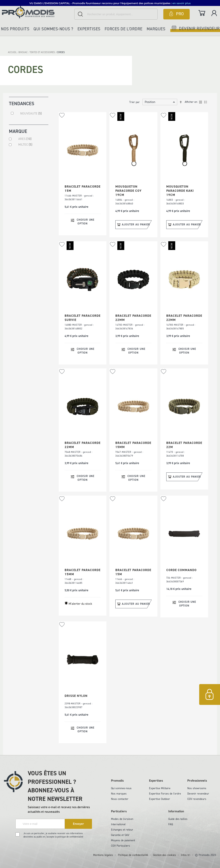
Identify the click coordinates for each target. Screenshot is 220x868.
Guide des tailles (178, 819)
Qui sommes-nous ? (53, 29)
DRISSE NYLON (76, 696)
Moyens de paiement (123, 840)
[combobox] (116, 14)
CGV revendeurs (197, 799)
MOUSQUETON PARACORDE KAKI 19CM (180, 191)
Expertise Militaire (160, 788)
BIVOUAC (23, 52)
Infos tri (186, 855)
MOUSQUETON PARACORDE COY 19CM (128, 191)
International (118, 824)
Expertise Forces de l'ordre (165, 794)
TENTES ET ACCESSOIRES (43, 52)
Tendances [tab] (22, 103)
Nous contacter (120, 799)
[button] (62, 115)
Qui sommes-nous (121, 788)
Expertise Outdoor (160, 799)
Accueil (13, 52)
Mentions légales (103, 855)
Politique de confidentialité (133, 855)
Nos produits (15, 29)
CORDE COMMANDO (181, 570)
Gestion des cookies (165, 855)
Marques (156, 29)
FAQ (171, 824)
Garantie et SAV (120, 835)
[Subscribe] (78, 824)
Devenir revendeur (198, 794)
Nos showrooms (197, 788)
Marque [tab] (18, 132)
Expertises (89, 29)
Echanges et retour (122, 830)
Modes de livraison (122, 819)
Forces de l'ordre (124, 29)
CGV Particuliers (121, 846)
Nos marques (119, 794)
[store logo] (37, 12)
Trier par (134, 102)
